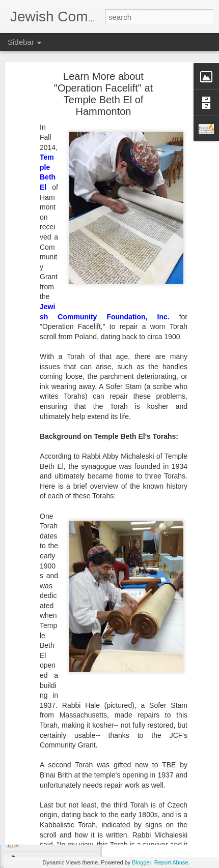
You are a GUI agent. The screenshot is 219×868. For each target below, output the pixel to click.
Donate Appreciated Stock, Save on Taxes (82, 771)
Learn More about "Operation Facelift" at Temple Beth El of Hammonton (103, 54)
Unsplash (183, 732)
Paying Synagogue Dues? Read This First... (84, 726)
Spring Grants (160, 796)
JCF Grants (163, 788)
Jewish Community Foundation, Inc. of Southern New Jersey (161, 767)
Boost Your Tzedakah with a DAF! (71, 749)
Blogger (141, 862)
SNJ (192, 788)
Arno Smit (153, 732)
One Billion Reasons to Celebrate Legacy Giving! (91, 840)
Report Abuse (171, 862)
